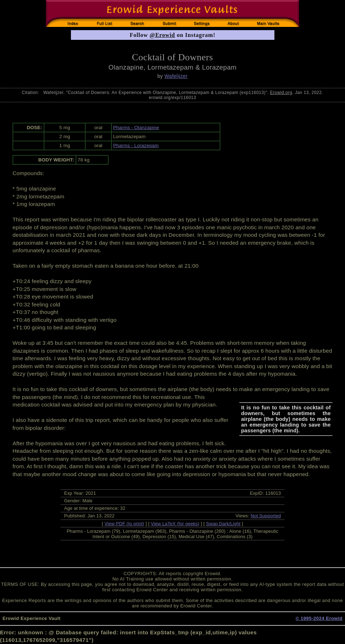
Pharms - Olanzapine (136, 128)
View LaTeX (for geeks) (175, 524)
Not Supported (266, 516)
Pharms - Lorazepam (136, 145)
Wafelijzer (176, 76)
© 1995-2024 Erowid (319, 618)
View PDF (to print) (124, 524)
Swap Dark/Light (223, 524)
